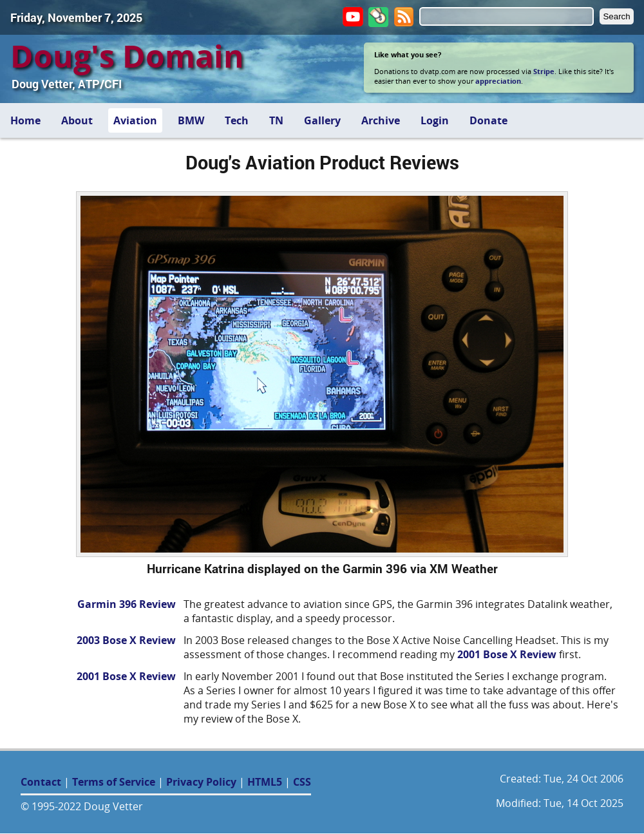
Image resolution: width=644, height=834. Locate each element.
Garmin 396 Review (127, 604)
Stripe (544, 71)
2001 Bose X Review (507, 654)
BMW (191, 120)
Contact (41, 782)
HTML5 (265, 782)
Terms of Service (114, 782)
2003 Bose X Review (126, 640)
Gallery (322, 120)
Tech (237, 120)
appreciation (498, 81)
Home (25, 120)
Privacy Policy (201, 782)
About (77, 120)
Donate (488, 120)
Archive (381, 120)
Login (435, 120)
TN (276, 120)
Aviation (135, 120)
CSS (302, 782)
